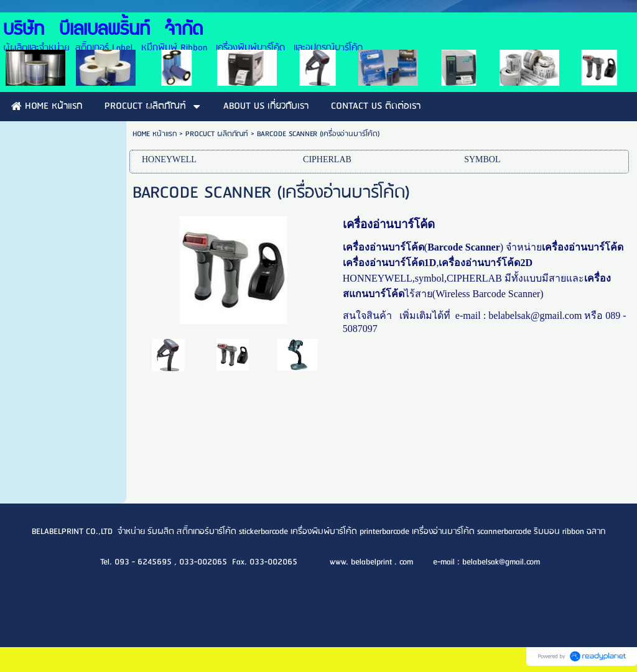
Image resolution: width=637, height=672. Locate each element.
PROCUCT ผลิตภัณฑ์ (217, 134)
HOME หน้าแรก (155, 134)
